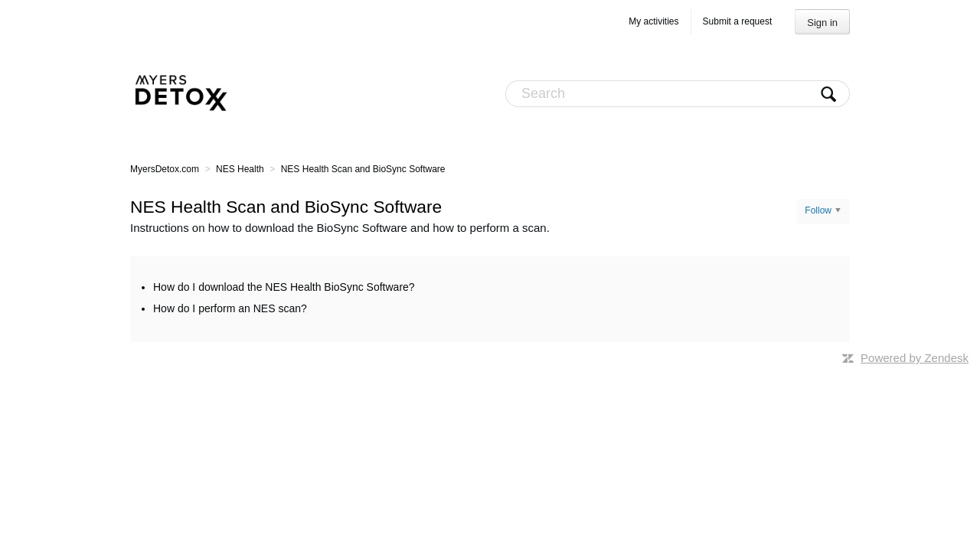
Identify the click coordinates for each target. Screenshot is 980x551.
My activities (653, 21)
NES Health (240, 169)
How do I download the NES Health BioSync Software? (284, 287)
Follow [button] (818, 210)
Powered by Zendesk (915, 358)
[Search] (678, 94)
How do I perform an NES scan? (230, 308)
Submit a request (738, 21)
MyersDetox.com (165, 169)
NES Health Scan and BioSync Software (363, 169)
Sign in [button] (822, 23)
